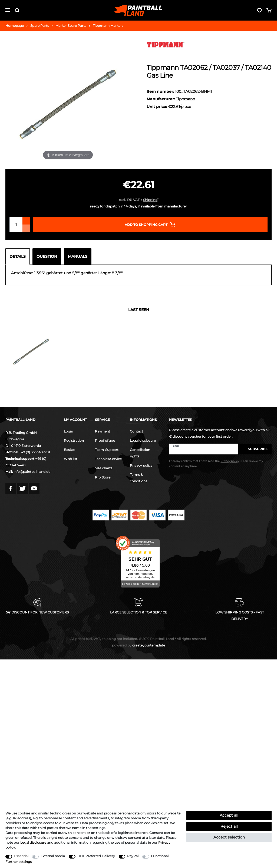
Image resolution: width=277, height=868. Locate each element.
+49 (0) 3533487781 (34, 452)
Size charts (104, 468)
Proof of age (105, 440)
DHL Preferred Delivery (96, 856)
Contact (136, 431)
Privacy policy (141, 465)
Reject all (229, 826)
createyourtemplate (138, 645)
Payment (103, 431)
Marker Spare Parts (71, 26)
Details (18, 256)
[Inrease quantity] (26, 221)
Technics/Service (108, 459)
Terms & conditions (138, 478)
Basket (69, 450)
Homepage (15, 26)
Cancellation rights (140, 453)
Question (47, 256)
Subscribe (255, 449)
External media (53, 856)
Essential (21, 856)
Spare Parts (40, 26)
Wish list (71, 459)
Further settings (19, 862)
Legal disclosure (143, 440)
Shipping (150, 200)
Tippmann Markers (108, 26)
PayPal (133, 856)
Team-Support (107, 450)
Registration (74, 440)
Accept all (229, 815)
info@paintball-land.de (32, 472)
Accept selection (229, 837)
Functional (160, 856)
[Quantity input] (16, 225)
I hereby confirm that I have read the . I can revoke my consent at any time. (216, 464)
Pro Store (103, 477)
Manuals (78, 256)
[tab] (19, 256)
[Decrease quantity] (26, 228)
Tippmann (185, 99)
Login (68, 431)
